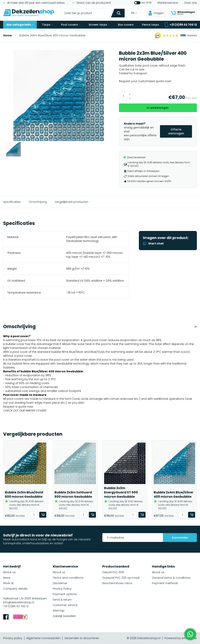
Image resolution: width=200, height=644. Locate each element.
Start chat (153, 243)
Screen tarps (99, 25)
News (7, 578)
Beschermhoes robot (117, 583)
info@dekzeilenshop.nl (19, 602)
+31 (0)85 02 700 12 (181, 25)
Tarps (47, 25)
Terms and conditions (68, 578)
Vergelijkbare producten (71, 202)
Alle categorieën (20, 25)
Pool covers (71, 25)
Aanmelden (180, 538)
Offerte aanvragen (176, 131)
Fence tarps (150, 25)
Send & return (62, 600)
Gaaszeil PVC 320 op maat (121, 578)
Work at (8, 583)
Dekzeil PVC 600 (113, 572)
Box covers (126, 25)
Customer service (65, 605)
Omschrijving (38, 202)
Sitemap (59, 611)
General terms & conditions (171, 578)
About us (9, 572)
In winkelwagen (158, 108)
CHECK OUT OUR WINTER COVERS (25, 410)
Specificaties (12, 202)
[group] (59, 96)
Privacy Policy (62, 589)
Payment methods (165, 583)
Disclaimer (60, 583)
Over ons (191, 3)
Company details (15, 589)
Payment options (65, 594)
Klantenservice (168, 3)
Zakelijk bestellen (64, 616)
